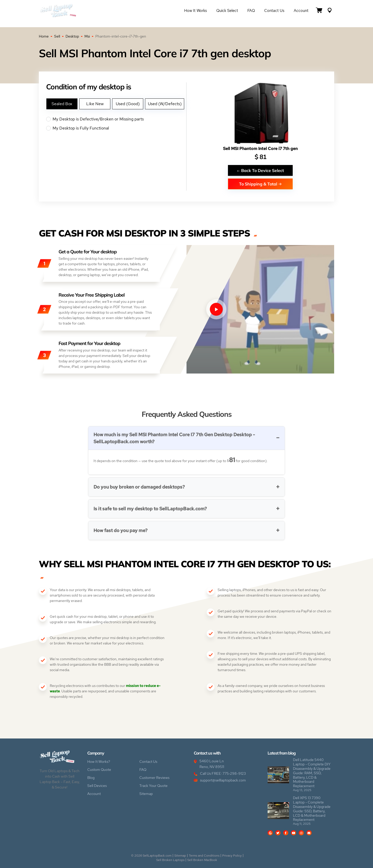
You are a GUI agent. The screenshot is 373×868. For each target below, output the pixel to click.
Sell (57, 36)
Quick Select (227, 11)
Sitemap (146, 794)
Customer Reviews (154, 778)
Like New (95, 104)
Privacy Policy (232, 856)
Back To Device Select (260, 170)
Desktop (72, 36)
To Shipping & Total (260, 184)
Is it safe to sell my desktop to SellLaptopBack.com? (150, 509)
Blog (91, 778)
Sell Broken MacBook (202, 860)
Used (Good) (128, 104)
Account (301, 11)
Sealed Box (62, 104)
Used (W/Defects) (165, 104)
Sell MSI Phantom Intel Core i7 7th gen (260, 149)
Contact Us (274, 11)
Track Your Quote (153, 786)
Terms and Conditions (204, 856)
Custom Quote (99, 770)
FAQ (251, 11)
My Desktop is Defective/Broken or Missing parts (116, 119)
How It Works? (99, 762)
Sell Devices (97, 786)
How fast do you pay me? (120, 530)
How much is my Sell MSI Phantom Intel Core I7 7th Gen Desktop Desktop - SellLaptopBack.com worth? (174, 438)
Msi (87, 36)
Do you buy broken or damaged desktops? (139, 487)
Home (44, 36)
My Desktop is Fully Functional (116, 128)
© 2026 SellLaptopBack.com (151, 856)
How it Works (196, 11)
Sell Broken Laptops (170, 860)
